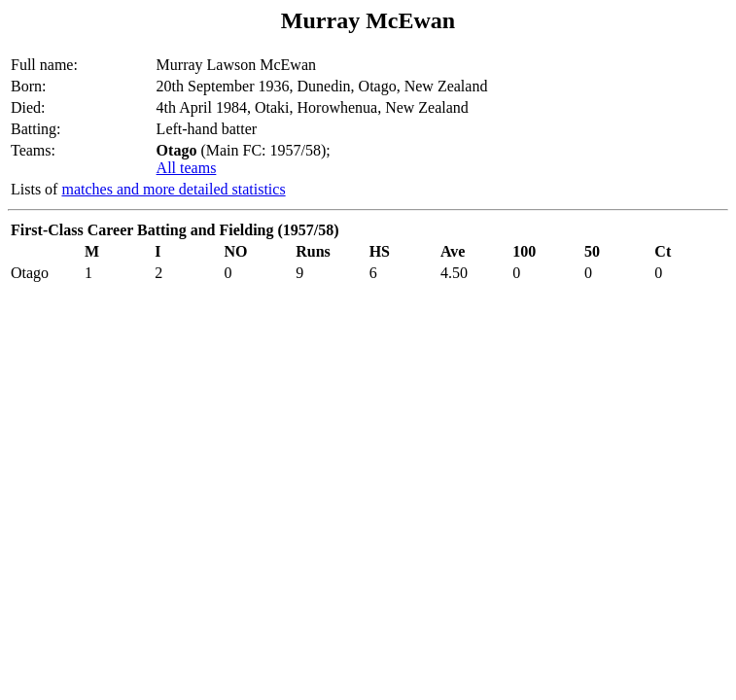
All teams (187, 168)
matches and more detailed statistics (173, 189)
